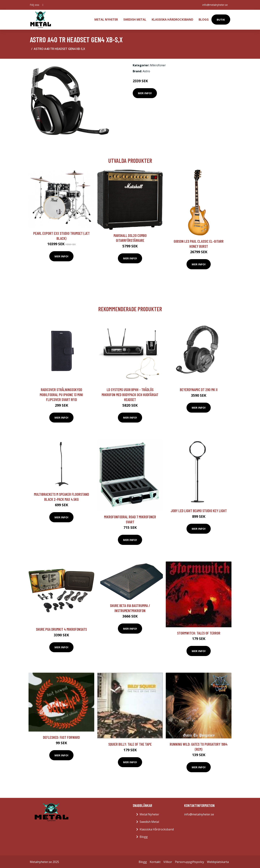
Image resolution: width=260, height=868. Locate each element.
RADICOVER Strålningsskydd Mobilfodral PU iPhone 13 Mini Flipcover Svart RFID (61, 394)
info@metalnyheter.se (214, 5)
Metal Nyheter (106, 19)
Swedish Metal (135, 19)
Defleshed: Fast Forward (61, 737)
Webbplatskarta (218, 861)
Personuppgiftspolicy (189, 861)
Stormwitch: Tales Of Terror (199, 632)
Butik (221, 19)
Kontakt (155, 861)
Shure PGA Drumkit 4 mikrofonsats (61, 628)
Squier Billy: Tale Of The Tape (130, 743)
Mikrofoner (158, 65)
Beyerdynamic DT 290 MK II (199, 389)
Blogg (204, 19)
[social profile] (43, 5)
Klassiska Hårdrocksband (172, 19)
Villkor (168, 861)
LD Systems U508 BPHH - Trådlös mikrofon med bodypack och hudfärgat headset (130, 394)
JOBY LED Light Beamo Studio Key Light (199, 510)
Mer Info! (145, 92)
